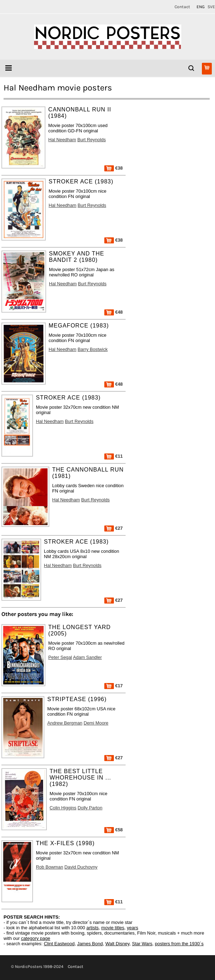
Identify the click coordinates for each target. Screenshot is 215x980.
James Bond (90, 944)
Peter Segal (60, 657)
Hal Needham (62, 140)
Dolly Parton (90, 808)
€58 (114, 830)
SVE (211, 7)
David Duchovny (81, 867)
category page (35, 938)
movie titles (113, 928)
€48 (114, 312)
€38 (114, 168)
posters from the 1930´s (179, 944)
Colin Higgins (63, 808)
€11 (114, 456)
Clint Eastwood (59, 944)
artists (92, 928)
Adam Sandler (87, 657)
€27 (114, 528)
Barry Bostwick (93, 349)
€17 (114, 686)
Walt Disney (117, 944)
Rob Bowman (49, 867)
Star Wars (142, 944)
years (133, 928)
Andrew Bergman (65, 723)
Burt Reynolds (92, 140)
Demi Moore (96, 723)
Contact (182, 7)
